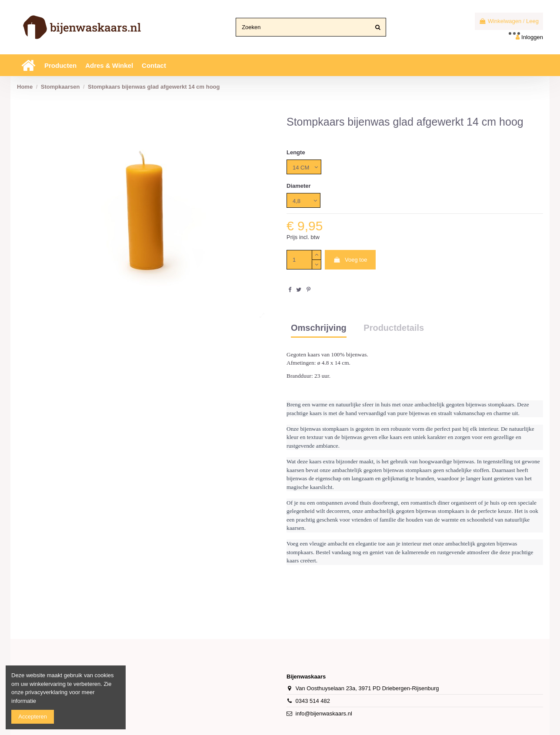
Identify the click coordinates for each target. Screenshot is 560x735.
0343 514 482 (313, 701)
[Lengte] (304, 167)
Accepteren (33, 717)
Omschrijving (319, 328)
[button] (60, 65)
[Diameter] (303, 200)
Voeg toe (350, 260)
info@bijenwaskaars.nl (324, 713)
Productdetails (394, 328)
